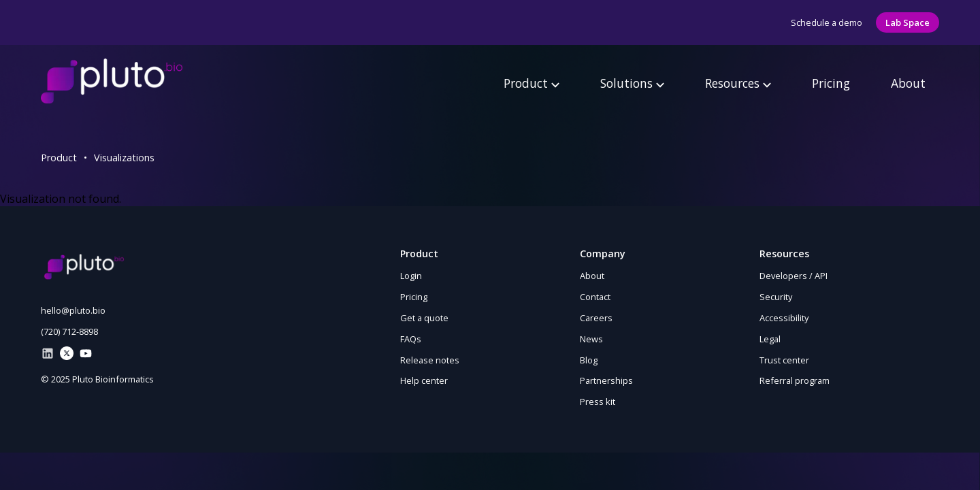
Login (411, 276)
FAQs (411, 339)
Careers (596, 318)
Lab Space (908, 22)
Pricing (831, 83)
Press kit (598, 402)
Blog (589, 360)
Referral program (795, 380)
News (591, 339)
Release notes (430, 360)
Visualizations (124, 158)
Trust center (784, 360)
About (908, 83)
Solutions (632, 83)
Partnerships (606, 380)
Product (532, 83)
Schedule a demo (827, 22)
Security (776, 297)
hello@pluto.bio (73, 310)
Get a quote (424, 318)
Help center (424, 380)
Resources (738, 83)
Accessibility (784, 318)
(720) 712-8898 (69, 331)
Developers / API (794, 276)
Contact (595, 297)
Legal (770, 339)
